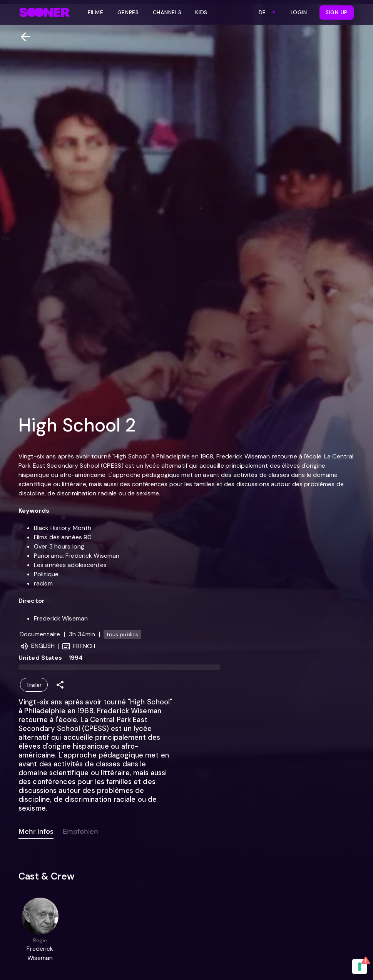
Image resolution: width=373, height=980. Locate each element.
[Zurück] (22, 37)
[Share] (60, 685)
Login (299, 12)
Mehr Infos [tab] (36, 830)
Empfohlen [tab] (80, 830)
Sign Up (337, 12)
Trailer (34, 685)
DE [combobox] (262, 12)
